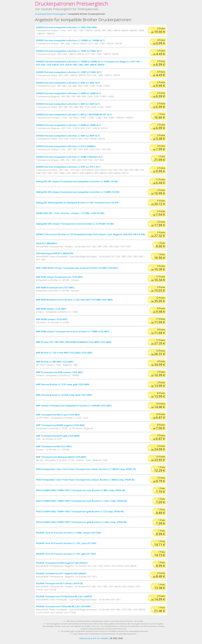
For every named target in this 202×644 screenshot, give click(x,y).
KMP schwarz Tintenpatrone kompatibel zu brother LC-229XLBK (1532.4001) (74, 406)
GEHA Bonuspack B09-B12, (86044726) (55, 253)
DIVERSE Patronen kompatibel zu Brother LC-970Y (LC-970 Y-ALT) (68, 167)
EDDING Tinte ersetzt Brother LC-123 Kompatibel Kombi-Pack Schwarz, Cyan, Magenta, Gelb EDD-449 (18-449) (91, 234)
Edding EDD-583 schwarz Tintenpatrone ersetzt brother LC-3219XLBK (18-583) (75, 224)
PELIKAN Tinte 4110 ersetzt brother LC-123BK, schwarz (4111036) (69, 533)
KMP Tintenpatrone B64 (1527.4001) (54, 446)
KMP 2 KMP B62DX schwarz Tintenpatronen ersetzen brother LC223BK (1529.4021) (77, 268)
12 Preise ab (158, 300)
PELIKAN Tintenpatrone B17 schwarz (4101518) (59, 583)
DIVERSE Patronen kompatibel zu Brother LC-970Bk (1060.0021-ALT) (70, 157)
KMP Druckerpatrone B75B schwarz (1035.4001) (60, 372)
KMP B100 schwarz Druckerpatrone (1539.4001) (60, 277)
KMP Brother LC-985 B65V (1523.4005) (55, 362)
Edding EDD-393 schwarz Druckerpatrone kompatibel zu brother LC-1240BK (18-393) (78, 192)
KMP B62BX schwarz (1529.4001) (52, 319)
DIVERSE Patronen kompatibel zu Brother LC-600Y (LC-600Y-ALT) (68, 104)
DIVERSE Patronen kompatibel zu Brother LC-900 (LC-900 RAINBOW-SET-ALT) (74, 115)
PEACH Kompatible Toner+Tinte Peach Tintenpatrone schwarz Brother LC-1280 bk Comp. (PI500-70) (86, 469)
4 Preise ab (159, 42)
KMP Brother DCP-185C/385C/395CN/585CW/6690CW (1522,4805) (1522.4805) (74, 342)
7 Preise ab (158, 374)
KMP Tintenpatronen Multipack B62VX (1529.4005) (61, 457)
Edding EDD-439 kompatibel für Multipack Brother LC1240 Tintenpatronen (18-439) (77, 203)
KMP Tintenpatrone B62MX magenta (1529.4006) (60, 425)
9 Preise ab (158, 203)
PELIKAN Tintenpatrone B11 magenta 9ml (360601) (61, 573)
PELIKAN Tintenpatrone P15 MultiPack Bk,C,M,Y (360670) (64, 596)
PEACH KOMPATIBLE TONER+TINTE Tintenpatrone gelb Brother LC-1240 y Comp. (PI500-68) (81, 522)
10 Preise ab (158, 406)
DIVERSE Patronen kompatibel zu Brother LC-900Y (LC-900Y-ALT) (68, 136)
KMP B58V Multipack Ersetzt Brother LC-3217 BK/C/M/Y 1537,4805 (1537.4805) (74, 300)
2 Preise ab (158, 30)
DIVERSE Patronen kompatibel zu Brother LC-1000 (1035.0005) (67, 27)
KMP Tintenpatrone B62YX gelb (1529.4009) (58, 436)
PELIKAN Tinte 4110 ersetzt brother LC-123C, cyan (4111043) (66, 543)
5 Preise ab (159, 213)
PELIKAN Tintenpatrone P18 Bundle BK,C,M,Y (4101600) (63, 606)
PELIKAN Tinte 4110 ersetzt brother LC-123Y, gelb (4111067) (66, 554)
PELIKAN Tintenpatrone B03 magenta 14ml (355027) (62, 563)
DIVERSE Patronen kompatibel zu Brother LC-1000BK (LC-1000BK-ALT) (70, 40)
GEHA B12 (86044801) (47, 243)
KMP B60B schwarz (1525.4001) (51, 309)
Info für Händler (100, 638)
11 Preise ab (159, 181)
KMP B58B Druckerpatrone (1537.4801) (55, 288)
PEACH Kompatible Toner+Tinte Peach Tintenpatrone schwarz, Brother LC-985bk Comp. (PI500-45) (85, 480)
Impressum (85, 638)
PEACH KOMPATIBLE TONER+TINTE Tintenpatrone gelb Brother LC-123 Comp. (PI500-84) (80, 512)
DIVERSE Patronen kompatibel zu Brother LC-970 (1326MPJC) (66, 146)
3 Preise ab (158, 224)
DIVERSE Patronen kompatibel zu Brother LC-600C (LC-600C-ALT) (68, 83)
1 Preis (160, 116)
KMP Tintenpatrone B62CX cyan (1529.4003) (58, 415)
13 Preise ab (158, 459)
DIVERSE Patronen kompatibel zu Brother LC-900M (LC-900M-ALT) (69, 125)
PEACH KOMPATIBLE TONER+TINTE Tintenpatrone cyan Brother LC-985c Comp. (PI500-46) (81, 490)
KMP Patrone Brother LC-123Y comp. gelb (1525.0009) (63, 384)
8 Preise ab (159, 310)
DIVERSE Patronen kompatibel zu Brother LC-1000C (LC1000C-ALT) (69, 51)
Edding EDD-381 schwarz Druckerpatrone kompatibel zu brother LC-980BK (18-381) (77, 181)
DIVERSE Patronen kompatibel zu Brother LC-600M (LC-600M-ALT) (69, 93)
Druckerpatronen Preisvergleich (72, 4)
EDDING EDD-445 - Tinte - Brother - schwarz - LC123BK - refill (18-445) (70, 213)
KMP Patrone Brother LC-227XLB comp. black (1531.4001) (64, 395)
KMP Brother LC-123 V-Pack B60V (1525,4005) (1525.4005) (64, 353)
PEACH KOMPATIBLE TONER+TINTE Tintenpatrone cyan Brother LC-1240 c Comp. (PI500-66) (81, 501)
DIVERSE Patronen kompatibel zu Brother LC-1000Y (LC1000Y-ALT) (69, 72)
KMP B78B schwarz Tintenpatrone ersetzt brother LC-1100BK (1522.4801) (73, 331)
